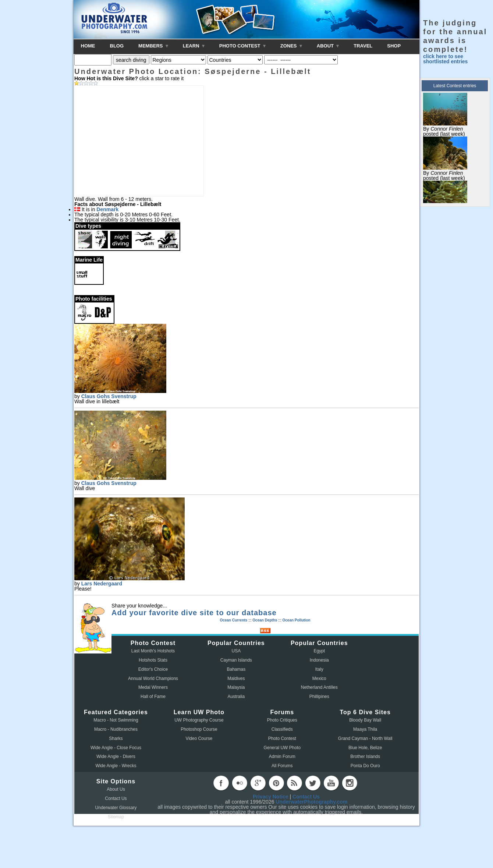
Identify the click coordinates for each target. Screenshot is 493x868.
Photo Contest (282, 738)
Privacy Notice (271, 797)
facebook (221, 783)
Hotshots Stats (153, 660)
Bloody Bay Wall (365, 720)
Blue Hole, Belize (365, 748)
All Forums (282, 766)
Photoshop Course (199, 729)
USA (236, 651)
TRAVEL (363, 46)
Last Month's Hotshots (153, 651)
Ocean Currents (233, 620)
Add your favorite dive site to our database (194, 613)
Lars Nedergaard (102, 584)
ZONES (291, 46)
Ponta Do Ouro (365, 766)
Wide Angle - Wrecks (116, 766)
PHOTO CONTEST (242, 46)
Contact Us (116, 798)
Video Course (199, 738)
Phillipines (319, 697)
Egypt (319, 651)
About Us (116, 789)
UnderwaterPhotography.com (311, 802)
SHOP (394, 46)
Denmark (107, 209)
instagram (350, 783)
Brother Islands (365, 757)
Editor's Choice (153, 669)
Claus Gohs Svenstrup (109, 396)
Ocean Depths (265, 620)
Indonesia (319, 660)
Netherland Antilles (319, 687)
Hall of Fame (153, 697)
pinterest (276, 783)
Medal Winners (153, 687)
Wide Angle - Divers (116, 757)
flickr (240, 783)
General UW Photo (282, 748)
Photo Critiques (282, 720)
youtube (331, 783)
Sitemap (116, 817)
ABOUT (328, 46)
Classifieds (282, 729)
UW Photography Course (199, 720)
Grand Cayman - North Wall (365, 738)
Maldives (236, 679)
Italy (319, 669)
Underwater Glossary (116, 808)
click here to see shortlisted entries (445, 59)
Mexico (319, 679)
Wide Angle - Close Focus (116, 748)
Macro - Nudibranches (116, 729)
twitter (313, 783)
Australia (236, 697)
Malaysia (236, 687)
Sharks (116, 738)
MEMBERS (153, 46)
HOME (88, 46)
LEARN (194, 46)
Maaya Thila (365, 729)
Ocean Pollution (296, 620)
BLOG (117, 46)
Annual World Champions (153, 679)
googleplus (258, 783)
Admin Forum (282, 757)
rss (294, 783)
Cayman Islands (236, 660)
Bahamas (236, 669)
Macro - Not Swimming (116, 720)
